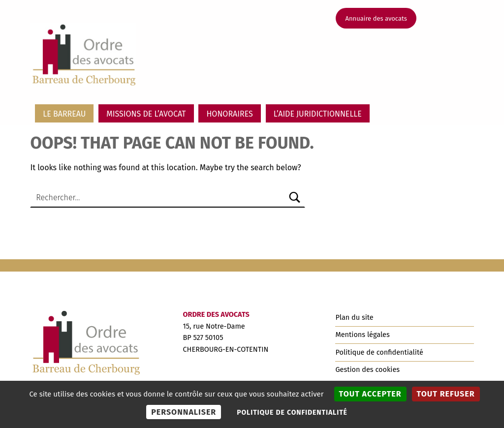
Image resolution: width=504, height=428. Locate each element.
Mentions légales (362, 335)
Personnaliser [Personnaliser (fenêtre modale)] (184, 412)
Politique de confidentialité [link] (292, 413)
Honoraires (229, 114)
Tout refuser (446, 394)
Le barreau (64, 114)
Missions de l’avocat (146, 114)
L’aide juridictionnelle (318, 114)
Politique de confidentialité (379, 352)
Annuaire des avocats (376, 18)
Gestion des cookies (367, 369)
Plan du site (354, 317)
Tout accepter (370, 394)
